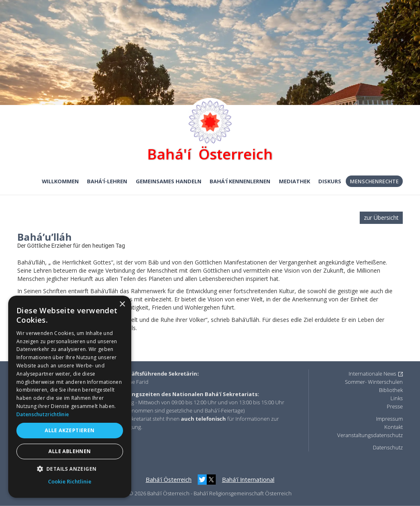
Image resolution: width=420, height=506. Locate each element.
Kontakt (394, 427)
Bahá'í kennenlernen (240, 181)
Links (397, 398)
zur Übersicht (381, 218)
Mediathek (294, 181)
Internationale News (372, 374)
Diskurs (330, 181)
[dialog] (70, 397)
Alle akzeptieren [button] (70, 430)
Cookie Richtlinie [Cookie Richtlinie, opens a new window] (70, 481)
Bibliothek (391, 390)
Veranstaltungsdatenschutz (370, 435)
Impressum (389, 419)
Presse (395, 406)
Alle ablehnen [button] (70, 451)
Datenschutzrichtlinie (43, 414)
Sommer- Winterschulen (374, 382)
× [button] (122, 304)
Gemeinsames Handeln (169, 181)
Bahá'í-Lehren (107, 181)
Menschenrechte (374, 181)
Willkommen (60, 181)
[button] (70, 469)
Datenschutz (388, 447)
